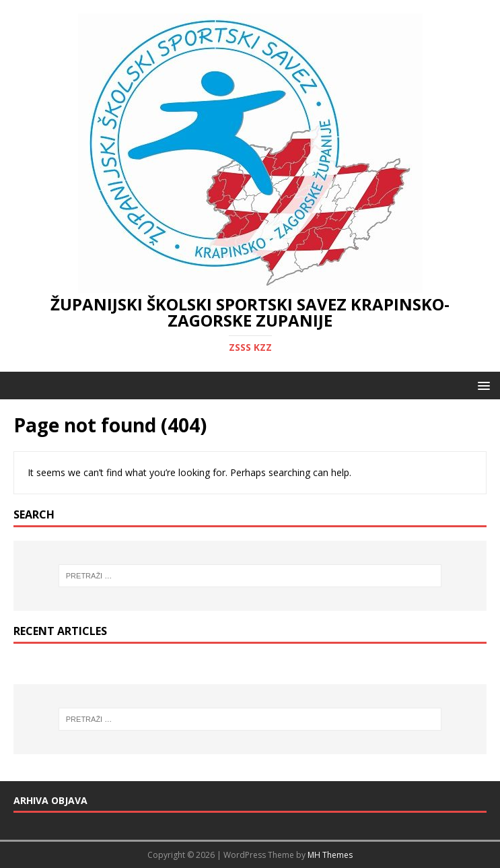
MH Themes (330, 855)
